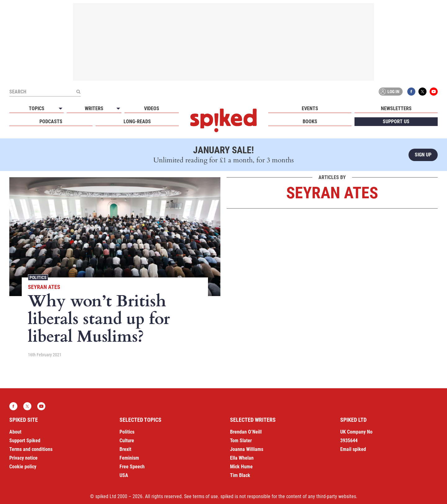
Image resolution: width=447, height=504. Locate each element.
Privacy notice (23, 458)
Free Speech (132, 467)
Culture (127, 441)
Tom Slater (241, 441)
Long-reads (137, 121)
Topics (37, 108)
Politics (38, 277)
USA (124, 475)
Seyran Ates (44, 287)
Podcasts (51, 121)
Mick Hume (241, 467)
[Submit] (78, 92)
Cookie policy (23, 467)
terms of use (205, 496)
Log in (390, 92)
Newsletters (396, 108)
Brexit (125, 449)
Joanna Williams (247, 449)
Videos (152, 108)
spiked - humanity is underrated (223, 120)
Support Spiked (25, 441)
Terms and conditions (31, 449)
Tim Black (240, 475)
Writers (94, 108)
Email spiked (353, 449)
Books (310, 121)
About (15, 432)
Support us (396, 121)
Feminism (129, 458)
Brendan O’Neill (246, 432)
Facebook (411, 92)
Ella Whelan (242, 458)
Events (310, 108)
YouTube (434, 92)
